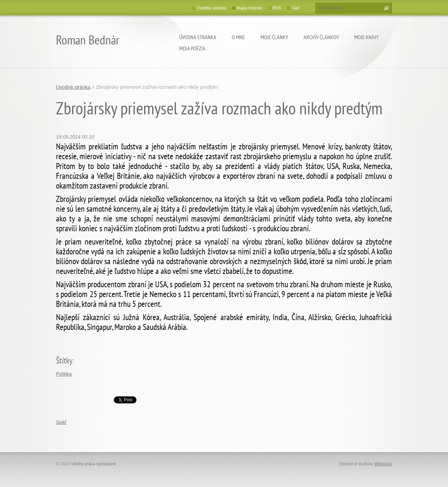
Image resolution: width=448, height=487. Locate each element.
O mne (238, 37)
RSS (277, 8)
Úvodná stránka (198, 37)
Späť (61, 422)
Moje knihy (366, 37)
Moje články (274, 37)
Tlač (296, 8)
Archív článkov (321, 37)
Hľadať (385, 8)
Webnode (383, 464)
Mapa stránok (249, 8)
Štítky (64, 361)
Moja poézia (192, 48)
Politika (64, 374)
